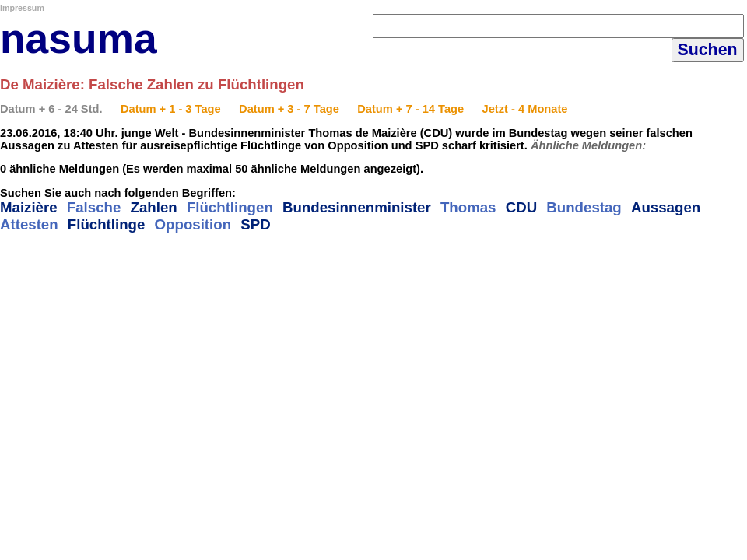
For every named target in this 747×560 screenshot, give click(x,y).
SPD (255, 224)
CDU (521, 207)
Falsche (94, 207)
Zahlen (154, 207)
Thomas (468, 207)
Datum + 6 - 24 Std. (51, 109)
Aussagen (666, 207)
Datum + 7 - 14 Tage (410, 109)
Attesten (29, 224)
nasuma (79, 38)
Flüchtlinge (107, 224)
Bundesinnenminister (357, 207)
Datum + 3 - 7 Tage (289, 109)
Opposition (193, 224)
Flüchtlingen (230, 207)
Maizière (29, 207)
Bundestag (584, 207)
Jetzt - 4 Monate (525, 109)
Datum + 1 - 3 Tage (171, 109)
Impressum (22, 8)
